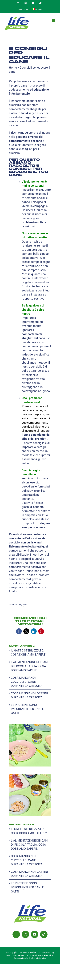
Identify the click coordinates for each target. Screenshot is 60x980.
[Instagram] (25, 934)
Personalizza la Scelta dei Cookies (30, 958)
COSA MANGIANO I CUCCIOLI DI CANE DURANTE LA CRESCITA (27, 682)
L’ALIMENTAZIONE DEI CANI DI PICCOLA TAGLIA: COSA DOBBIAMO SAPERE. (30, 666)
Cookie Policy (47, 955)
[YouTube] (35, 934)
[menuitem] (37, 10)
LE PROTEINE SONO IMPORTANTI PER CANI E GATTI (27, 709)
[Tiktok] (44, 934)
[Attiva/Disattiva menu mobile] (54, 20)
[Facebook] (16, 934)
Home (13, 68)
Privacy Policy (32, 955)
